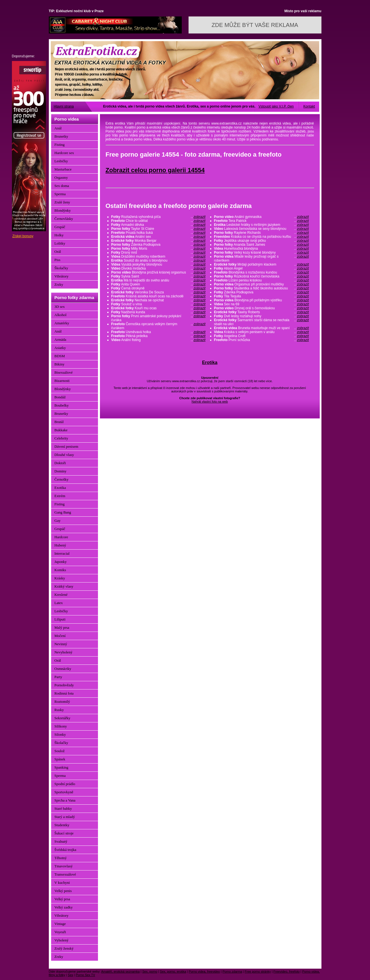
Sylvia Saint (158, 276)
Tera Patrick (262, 221)
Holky (59, 235)
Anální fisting (158, 340)
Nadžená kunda (158, 312)
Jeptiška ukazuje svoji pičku (262, 241)
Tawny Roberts (262, 312)
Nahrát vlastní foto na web (210, 401)
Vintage (60, 924)
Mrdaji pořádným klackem (262, 264)
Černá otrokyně (158, 288)
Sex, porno (150, 971)
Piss (58, 260)
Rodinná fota (64, 693)
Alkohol (61, 315)
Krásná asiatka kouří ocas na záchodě (158, 296)
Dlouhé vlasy (64, 455)
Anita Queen (158, 284)
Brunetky (61, 136)
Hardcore (61, 537)
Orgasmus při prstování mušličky (262, 284)
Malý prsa (62, 627)
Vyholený (62, 940)
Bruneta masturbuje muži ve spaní (262, 328)
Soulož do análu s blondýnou (158, 260)
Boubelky (62, 405)
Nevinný (61, 644)
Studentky (62, 825)
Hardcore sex (64, 153)
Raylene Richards (262, 233)
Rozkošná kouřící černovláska (262, 276)
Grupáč (60, 227)
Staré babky (63, 808)
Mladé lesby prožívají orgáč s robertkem (262, 258)
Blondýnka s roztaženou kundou (262, 272)
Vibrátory (62, 276)
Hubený (60, 545)
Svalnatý (61, 841)
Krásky (60, 578)
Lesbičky (61, 161)
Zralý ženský (64, 948)
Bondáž (60, 397)
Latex (59, 603)
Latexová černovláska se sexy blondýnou (262, 229)
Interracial (62, 553)
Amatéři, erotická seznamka (120, 971)
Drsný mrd (158, 253)
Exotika (60, 488)
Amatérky (62, 323)
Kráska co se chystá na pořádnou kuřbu (262, 237)
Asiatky (60, 348)
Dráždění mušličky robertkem (158, 256)
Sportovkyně (64, 792)
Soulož (60, 751)
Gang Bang (63, 512)
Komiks (60, 570)
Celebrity (61, 438)
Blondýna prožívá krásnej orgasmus (158, 272)
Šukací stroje (64, 833)
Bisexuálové (64, 372)
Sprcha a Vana (65, 800)
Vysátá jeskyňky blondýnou (158, 264)
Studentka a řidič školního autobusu (262, 288)
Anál (58, 128)
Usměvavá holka (158, 332)
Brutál (59, 422)
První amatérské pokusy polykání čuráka (158, 318)
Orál (58, 252)
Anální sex (158, 237)
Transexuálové (65, 874)
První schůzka (262, 340)
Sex (71, 975)
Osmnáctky (63, 669)
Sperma (60, 194)
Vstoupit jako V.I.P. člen (276, 106)
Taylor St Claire (158, 229)
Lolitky (60, 243)
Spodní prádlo (65, 784)
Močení (60, 636)
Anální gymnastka (262, 217)
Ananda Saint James (262, 245)
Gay (58, 521)
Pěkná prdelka (158, 336)
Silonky (60, 734)
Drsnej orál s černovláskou (262, 308)
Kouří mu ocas (158, 308)
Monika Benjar (158, 241)
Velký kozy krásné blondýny (262, 253)
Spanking (61, 767)
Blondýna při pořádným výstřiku (262, 300)
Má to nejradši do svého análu (158, 280)
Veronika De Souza (158, 292)
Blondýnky (63, 210)
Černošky (62, 479)
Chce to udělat (158, 221)
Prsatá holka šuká (158, 233)
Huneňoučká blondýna (262, 249)
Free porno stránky (258, 971)
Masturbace (63, 169)
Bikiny (59, 364)
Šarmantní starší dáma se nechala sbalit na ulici (262, 322)
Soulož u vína (158, 304)
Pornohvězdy (64, 685)
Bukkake (61, 430)
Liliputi (60, 619)
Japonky (61, 562)
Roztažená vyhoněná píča (158, 217)
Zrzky (59, 284)
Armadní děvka (158, 225)
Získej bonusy (23, 236)
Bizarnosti (62, 381)
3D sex (60, 307)
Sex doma (62, 186)
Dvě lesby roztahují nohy (262, 316)
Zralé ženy (62, 202)
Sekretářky (62, 718)
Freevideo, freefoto (287, 971)
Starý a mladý (65, 817)
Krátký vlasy (64, 586)
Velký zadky (64, 907)
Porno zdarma (232, 971)
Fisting (60, 145)
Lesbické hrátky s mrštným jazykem (262, 225)
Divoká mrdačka (158, 268)
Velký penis (63, 891)
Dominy (61, 471)
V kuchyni (62, 883)
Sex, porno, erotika (173, 971)
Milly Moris (158, 249)
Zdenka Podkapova (158, 245)
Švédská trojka (65, 850)
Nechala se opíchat (158, 300)
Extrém (60, 496)
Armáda (60, 339)
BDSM (60, 356)
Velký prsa (62, 899)
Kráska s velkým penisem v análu (262, 332)
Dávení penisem (66, 446)
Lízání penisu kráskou (262, 280)
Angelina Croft (262, 336)
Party (58, 677)
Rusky (59, 710)
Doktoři (60, 463)
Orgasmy (61, 177)
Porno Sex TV (85, 975)
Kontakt (309, 106)
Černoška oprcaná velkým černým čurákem (158, 326)
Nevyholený (64, 652)
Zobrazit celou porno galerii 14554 (155, 170)
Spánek (60, 759)
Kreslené (61, 595)
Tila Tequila (262, 296)
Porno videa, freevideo (204, 971)
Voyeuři (60, 932)
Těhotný (61, 858)
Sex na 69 (262, 304)
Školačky (61, 268)
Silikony (61, 726)
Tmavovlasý (64, 866)
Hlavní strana (64, 106)
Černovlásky (64, 219)
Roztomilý (62, 702)
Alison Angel (262, 268)
